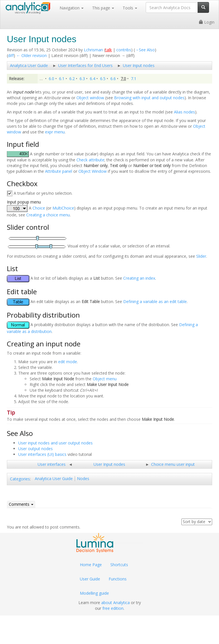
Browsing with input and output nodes (149, 98)
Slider (201, 256)
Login (207, 22)
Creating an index (139, 278)
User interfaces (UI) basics (42, 454)
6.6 (113, 79)
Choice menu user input (173, 464)
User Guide (90, 579)
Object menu (105, 379)
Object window (90, 98)
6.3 (82, 79)
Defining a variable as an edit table (155, 301)
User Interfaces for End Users (85, 65)
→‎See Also (145, 50)
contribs (124, 50)
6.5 (103, 79)
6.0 (51, 79)
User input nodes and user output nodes (55, 443)
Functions (118, 579)
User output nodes (36, 449)
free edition (113, 608)
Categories (20, 479)
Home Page (91, 565)
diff (11, 55)
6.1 (62, 79)
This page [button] (103, 8)
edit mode (68, 362)
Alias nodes (184, 112)
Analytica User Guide (29, 65)
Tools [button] (130, 8)
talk (109, 50)
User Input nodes (139, 65)
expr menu (55, 132)
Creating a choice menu (48, 215)
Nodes (83, 479)
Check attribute (90, 160)
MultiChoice (63, 208)
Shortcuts (119, 565)
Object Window (93, 171)
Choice (39, 208)
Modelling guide (94, 593)
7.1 (134, 79)
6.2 (72, 79)
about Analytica (115, 603)
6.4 (93, 79)
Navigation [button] (72, 8)
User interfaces (52, 464)
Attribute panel (59, 171)
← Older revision (32, 55)
